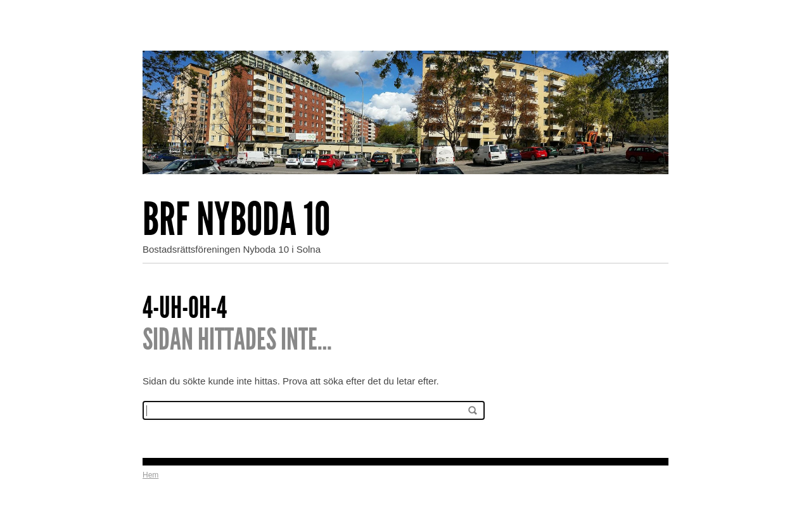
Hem (150, 475)
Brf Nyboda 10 (236, 219)
